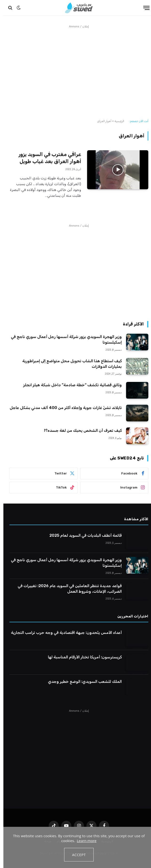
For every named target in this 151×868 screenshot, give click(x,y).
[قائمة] (143, 8)
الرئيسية (116, 121)
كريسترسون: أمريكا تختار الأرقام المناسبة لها (81, 657)
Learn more (83, 841)
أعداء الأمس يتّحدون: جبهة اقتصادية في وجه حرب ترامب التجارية (63, 633)
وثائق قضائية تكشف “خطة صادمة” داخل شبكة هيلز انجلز (69, 385)
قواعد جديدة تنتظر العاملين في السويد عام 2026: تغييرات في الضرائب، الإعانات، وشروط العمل (66, 589)
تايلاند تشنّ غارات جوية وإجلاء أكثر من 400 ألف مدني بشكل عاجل (62, 408)
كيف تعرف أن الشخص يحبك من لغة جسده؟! (79, 430)
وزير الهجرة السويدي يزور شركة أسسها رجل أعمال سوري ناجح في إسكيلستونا (63, 339)
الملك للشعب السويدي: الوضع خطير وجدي (81, 682)
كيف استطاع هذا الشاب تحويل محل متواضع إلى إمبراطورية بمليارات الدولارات (69, 364)
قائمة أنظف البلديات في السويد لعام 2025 (82, 535)
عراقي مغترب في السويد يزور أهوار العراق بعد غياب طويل (46, 158)
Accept (76, 855)
